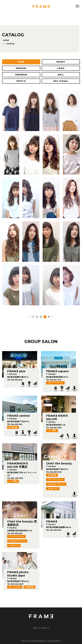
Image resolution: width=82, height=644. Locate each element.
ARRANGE (21, 75)
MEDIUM (21, 68)
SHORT (61, 62)
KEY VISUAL (61, 81)
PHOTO (21, 81)
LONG (61, 68)
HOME (6, 40)
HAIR (21, 62)
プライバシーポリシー (41, 628)
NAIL (61, 75)
